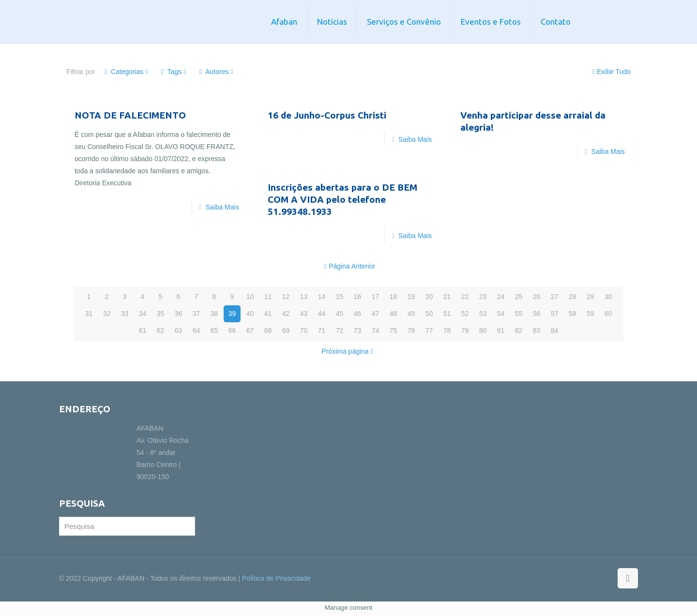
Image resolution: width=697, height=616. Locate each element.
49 (411, 314)
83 (537, 331)
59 (591, 314)
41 (268, 314)
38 (214, 314)
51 (447, 314)
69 (286, 331)
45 (340, 314)
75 (394, 331)
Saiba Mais (222, 207)
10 (250, 297)
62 (161, 331)
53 (483, 314)
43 (304, 314)
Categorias (127, 72)
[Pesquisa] (127, 526)
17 (376, 297)
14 (322, 297)
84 (555, 331)
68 (268, 331)
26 (537, 297)
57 (555, 314)
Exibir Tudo (610, 72)
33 (125, 314)
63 (179, 331)
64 (197, 331)
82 (519, 331)
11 (268, 297)
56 (537, 314)
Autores (216, 72)
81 (501, 331)
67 (250, 331)
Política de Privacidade (276, 578)
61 (143, 331)
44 (322, 314)
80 (483, 331)
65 (214, 331)
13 (304, 297)
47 (376, 314)
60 (608, 314)
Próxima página (348, 351)
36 (179, 314)
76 (411, 331)
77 (429, 331)
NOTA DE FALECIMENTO (130, 115)
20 (429, 297)
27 (555, 297)
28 (573, 297)
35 (161, 314)
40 (250, 314)
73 (358, 331)
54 (501, 314)
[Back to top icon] (628, 578)
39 (232, 314)
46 (358, 314)
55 (519, 314)
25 (519, 297)
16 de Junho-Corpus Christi (327, 115)
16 (358, 297)
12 (286, 297)
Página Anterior (348, 266)
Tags (174, 72)
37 (197, 314)
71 (322, 331)
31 (89, 314)
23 (483, 297)
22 (465, 297)
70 (304, 331)
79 (465, 331)
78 (447, 331)
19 (411, 297)
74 (376, 331)
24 (501, 297)
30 (608, 297)
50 (429, 314)
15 (340, 297)
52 (465, 314)
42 (286, 314)
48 (394, 314)
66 (232, 331)
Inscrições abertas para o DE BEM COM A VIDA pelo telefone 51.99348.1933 (342, 199)
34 (143, 314)
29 (591, 297)
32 (107, 314)
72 (340, 331)
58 (573, 314)
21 (447, 297)
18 (394, 297)
